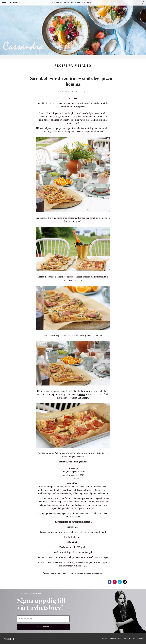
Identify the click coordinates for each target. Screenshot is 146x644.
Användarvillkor (129, 638)
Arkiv (66, 3)
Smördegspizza (98, 573)
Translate (76, 3)
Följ (89, 3)
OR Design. (83, 398)
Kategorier (57, 3)
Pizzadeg (65, 573)
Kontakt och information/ (111, 638)
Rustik (82, 394)
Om (84, 3)
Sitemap (140, 638)
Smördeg (88, 573)
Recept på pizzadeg (76, 573)
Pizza (59, 573)
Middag (53, 573)
